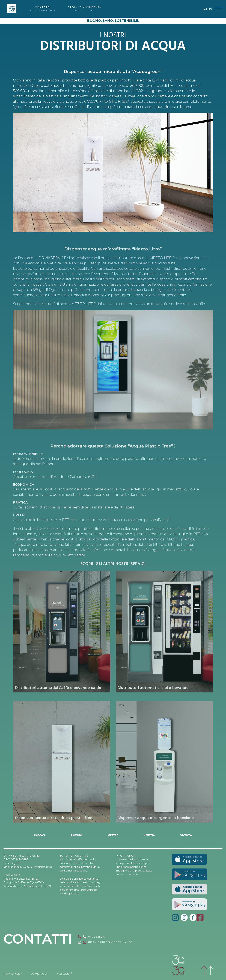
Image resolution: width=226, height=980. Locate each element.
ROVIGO (77, 835)
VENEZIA (149, 835)
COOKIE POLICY (39, 974)
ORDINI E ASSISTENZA (85, 9)
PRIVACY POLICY (13, 974)
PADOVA (40, 835)
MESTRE (113, 835)
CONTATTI (43, 9)
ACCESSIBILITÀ (64, 974)
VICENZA (186, 835)
